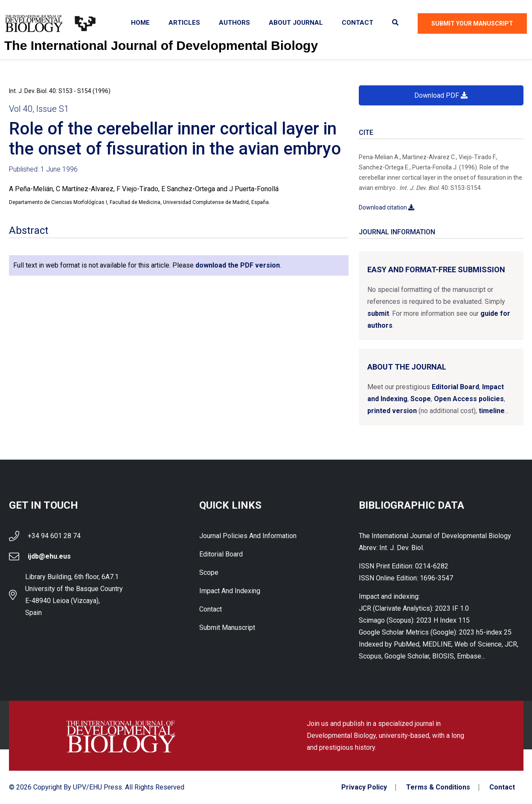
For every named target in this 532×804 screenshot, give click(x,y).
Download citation (387, 207)
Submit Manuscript (227, 628)
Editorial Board (455, 387)
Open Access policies (469, 399)
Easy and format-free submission (436, 269)
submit (378, 313)
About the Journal (407, 367)
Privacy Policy (364, 787)
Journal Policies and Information (248, 536)
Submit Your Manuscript (472, 23)
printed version (392, 411)
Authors (234, 23)
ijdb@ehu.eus (49, 556)
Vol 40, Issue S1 (39, 109)
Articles (184, 23)
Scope (421, 399)
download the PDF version (238, 265)
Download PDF (441, 95)
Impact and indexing (230, 591)
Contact (358, 23)
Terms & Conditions (438, 787)
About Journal (296, 23)
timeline (492, 411)
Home (140, 23)
